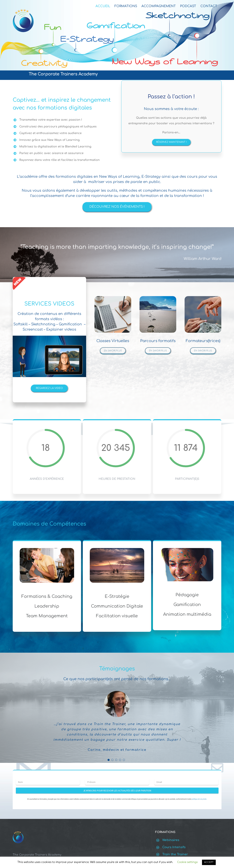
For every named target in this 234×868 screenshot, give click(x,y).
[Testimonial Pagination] (109, 760)
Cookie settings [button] (187, 862)
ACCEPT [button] (209, 862)
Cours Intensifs (174, 847)
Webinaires (171, 840)
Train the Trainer (175, 854)
